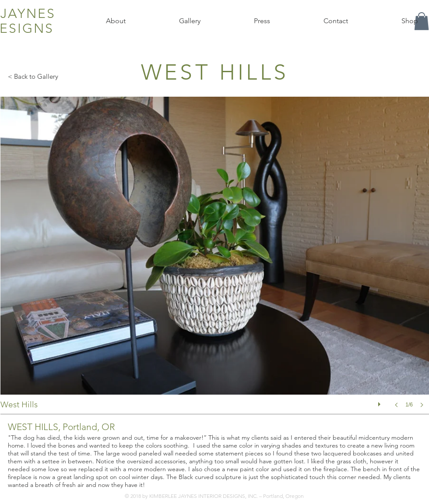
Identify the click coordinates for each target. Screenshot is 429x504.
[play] (380, 402)
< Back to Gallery (33, 76)
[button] (215, 261)
